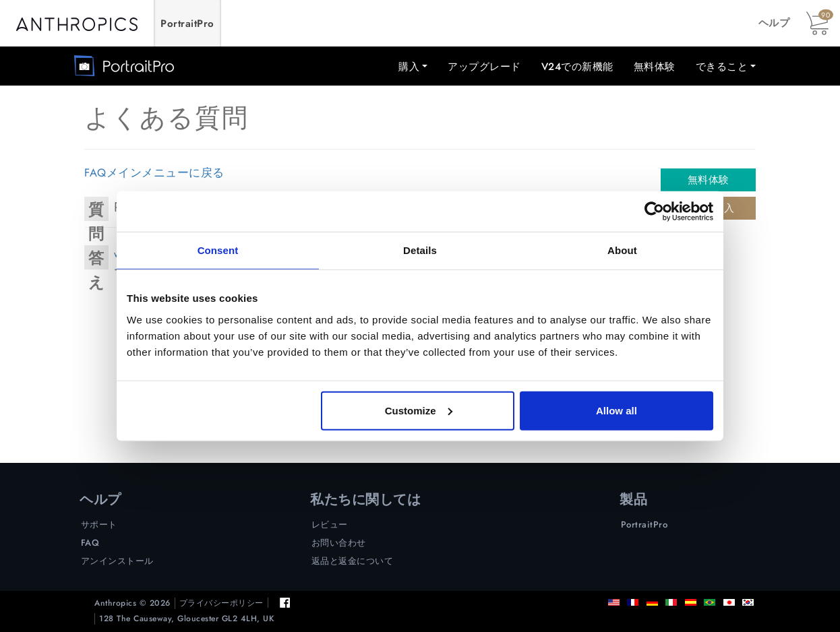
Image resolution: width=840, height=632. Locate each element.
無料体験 (655, 67)
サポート (99, 525)
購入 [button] (409, 67)
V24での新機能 (577, 67)
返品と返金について (353, 561)
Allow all (617, 410)
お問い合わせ (339, 543)
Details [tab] (420, 250)
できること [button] (722, 67)
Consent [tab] (218, 250)
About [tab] (622, 250)
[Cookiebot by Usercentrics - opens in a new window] (654, 212)
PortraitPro (187, 24)
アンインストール (117, 561)
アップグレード (484, 67)
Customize (419, 410)
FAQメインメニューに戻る (154, 172)
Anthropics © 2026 (132, 603)
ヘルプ (774, 23)
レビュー (330, 525)
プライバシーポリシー (221, 603)
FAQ (90, 543)
